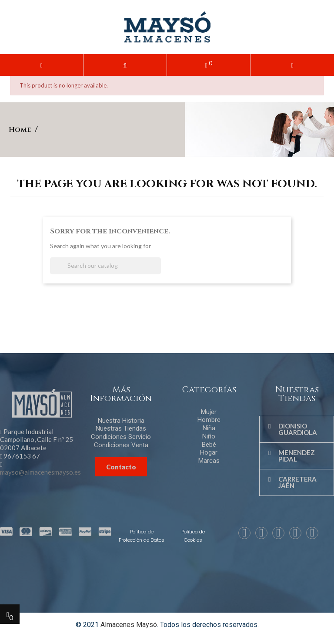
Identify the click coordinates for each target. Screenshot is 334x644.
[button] (125, 65)
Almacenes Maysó (129, 625)
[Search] (105, 266)
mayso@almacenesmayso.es (40, 472)
